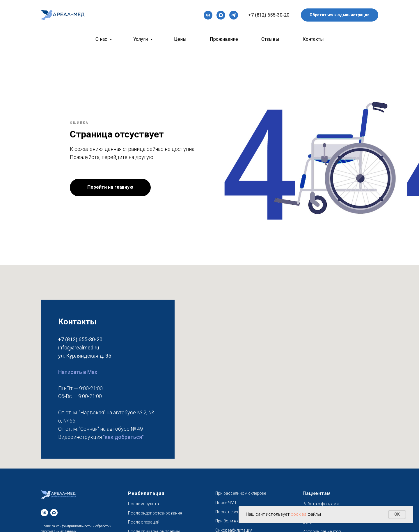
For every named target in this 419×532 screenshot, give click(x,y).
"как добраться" (123, 437)
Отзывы (270, 39)
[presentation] (208, 15)
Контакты (313, 39)
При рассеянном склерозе (241, 493)
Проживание (224, 39)
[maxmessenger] (221, 15)
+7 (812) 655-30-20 (269, 15)
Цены (180, 39)
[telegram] (234, 15)
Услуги (141, 39)
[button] (340, 15)
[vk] (208, 15)
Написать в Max (78, 372)
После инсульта (143, 504)
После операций (144, 522)
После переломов (232, 512)
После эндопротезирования (155, 513)
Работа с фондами (321, 504)
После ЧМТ (226, 503)
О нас (102, 39)
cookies (299, 514)
